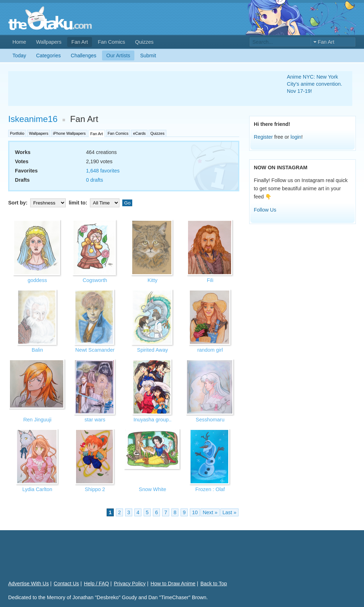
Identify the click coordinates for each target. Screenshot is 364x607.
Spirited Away (153, 350)
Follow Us (265, 210)
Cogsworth (95, 280)
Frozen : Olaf (210, 489)
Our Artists (118, 55)
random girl (210, 350)
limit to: (95, 203)
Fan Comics (111, 42)
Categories (48, 55)
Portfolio (17, 133)
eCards (139, 133)
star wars (95, 420)
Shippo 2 (95, 489)
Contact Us (66, 584)
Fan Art (80, 42)
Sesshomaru (210, 420)
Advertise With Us (28, 584)
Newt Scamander (95, 350)
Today (19, 55)
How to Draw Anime (173, 584)
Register (263, 137)
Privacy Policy (130, 584)
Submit (148, 55)
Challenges (84, 55)
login (296, 137)
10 (195, 512)
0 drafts (95, 180)
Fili (210, 280)
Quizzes (144, 42)
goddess (37, 280)
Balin (37, 350)
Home (19, 42)
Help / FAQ (96, 584)
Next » (210, 512)
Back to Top (214, 584)
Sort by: (38, 203)
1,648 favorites (103, 171)
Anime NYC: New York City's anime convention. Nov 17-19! (315, 84)
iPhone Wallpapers (69, 133)
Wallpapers (49, 42)
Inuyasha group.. (152, 420)
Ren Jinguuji (37, 420)
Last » (229, 512)
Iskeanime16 (33, 119)
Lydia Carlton (37, 489)
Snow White (153, 489)
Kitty (152, 280)
